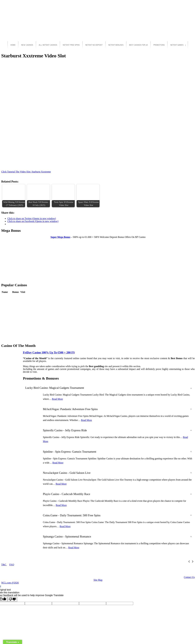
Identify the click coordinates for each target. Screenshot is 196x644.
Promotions (159, 45)
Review (16, 297)
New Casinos (27, 45)
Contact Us (189, 577)
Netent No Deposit (94, 45)
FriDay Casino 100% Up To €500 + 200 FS (49, 352)
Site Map (98, 580)
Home (13, 45)
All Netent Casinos (48, 45)
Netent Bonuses (116, 45)
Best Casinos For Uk (138, 45)
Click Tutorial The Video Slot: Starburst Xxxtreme (26, 172)
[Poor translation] (12, 599)
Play (23, 297)
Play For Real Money (184, 161)
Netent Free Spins (71, 45)
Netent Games (177, 45)
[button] (14, 196)
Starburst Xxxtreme (11, 63)
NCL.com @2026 (10, 583)
